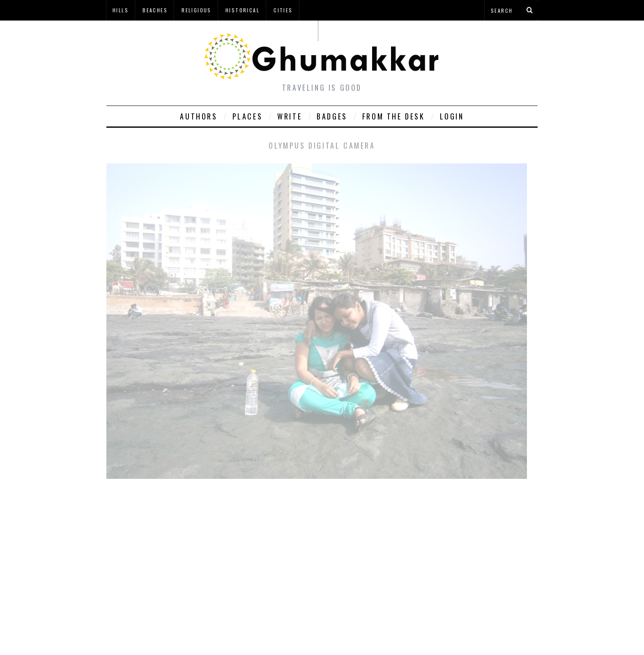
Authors (199, 116)
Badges (332, 116)
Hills (121, 10)
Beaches (155, 10)
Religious (197, 10)
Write (290, 116)
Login (452, 116)
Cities (283, 10)
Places (248, 116)
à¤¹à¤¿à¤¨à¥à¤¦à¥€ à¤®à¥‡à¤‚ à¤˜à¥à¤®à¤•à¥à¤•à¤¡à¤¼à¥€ (212, 31)
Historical (243, 10)
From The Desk (394, 116)
